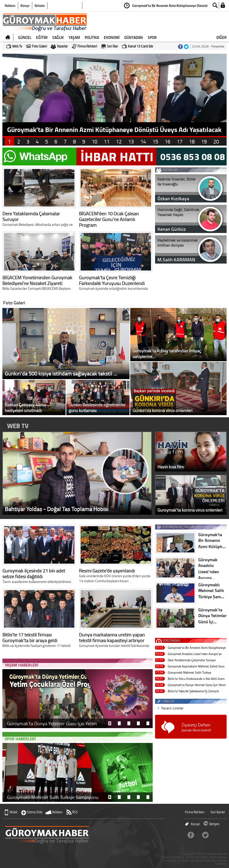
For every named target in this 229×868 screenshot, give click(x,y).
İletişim (40, 5)
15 (155, 141)
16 (167, 141)
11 (107, 141)
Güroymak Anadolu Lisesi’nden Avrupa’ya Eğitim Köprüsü (195, 654)
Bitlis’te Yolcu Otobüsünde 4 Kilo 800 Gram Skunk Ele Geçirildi (196, 679)
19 (204, 141)
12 (119, 141)
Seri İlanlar (218, 812)
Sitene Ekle (35, 812)
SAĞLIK (58, 37)
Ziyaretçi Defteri (196, 727)
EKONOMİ (112, 37)
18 (192, 141)
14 (143, 141)
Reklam (10, 5)
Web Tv (17, 46)
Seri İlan (112, 46)
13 (131, 141)
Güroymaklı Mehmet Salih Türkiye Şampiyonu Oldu (189, 673)
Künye (25, 5)
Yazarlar (62, 46)
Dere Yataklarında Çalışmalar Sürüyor (192, 660)
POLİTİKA (92, 37)
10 (94, 141)
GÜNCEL (25, 37)
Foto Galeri (39, 46)
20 (216, 141)
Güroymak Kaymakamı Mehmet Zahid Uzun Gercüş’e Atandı (196, 667)
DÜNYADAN (134, 37)
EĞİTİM (42, 37)
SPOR (152, 37)
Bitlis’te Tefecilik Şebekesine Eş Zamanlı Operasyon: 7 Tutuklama (193, 691)
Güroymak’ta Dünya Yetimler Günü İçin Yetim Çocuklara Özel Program (197, 685)
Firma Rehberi (87, 46)
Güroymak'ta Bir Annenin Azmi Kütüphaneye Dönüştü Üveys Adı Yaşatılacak (197, 648)
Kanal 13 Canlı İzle (141, 46)
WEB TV (18, 426)
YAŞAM (74, 37)
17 (180, 141)
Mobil (13, 812)
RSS (75, 812)
